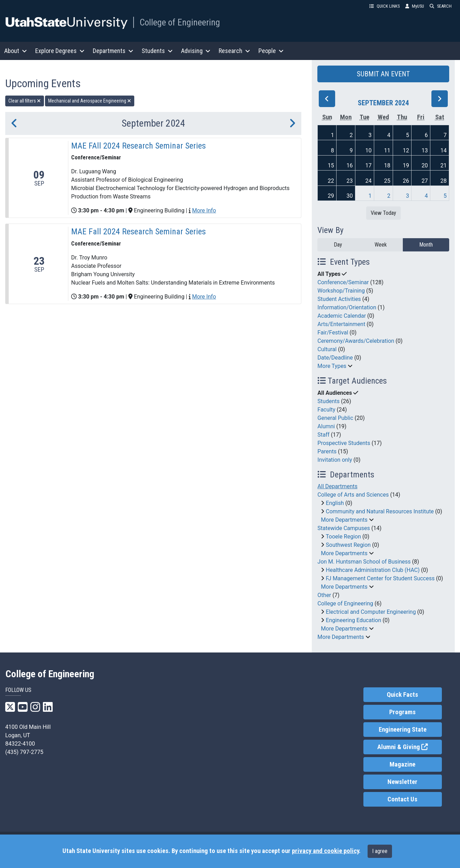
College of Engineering (180, 22)
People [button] (271, 51)
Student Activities (339, 299)
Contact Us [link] (402, 799)
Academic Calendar (342, 316)
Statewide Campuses (344, 528)
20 (425, 165)
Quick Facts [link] (402, 695)
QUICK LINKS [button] (384, 6)
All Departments (337, 486)
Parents (327, 451)
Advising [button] (196, 51)
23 (350, 181)
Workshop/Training (341, 291)
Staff (323, 435)
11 (387, 150)
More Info (204, 210)
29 (331, 196)
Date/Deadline (335, 358)
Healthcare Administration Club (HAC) (373, 570)
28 (444, 181)
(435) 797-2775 (24, 752)
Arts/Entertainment (341, 324)
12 (406, 150)
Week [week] (381, 245)
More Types (332, 366)
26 (406, 181)
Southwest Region (348, 545)
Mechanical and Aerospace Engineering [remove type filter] (90, 101)
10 (368, 150)
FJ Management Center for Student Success (380, 578)
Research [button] (234, 51)
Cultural (327, 349)
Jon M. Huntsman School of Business (364, 562)
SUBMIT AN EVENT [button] (383, 74)
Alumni (326, 426)
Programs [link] (402, 712)
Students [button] (157, 51)
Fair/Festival (333, 333)
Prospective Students (344, 443)
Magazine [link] (402, 764)
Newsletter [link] (402, 782)
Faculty (326, 410)
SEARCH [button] (441, 6)
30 (350, 196)
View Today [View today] (383, 213)
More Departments (344, 520)
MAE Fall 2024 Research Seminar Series (138, 232)
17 (368, 165)
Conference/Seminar (343, 282)
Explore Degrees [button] (60, 51)
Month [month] (426, 245)
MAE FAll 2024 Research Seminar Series (138, 146)
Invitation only (335, 460)
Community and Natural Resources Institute (380, 511)
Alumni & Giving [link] (410, 746)
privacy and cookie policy (325, 851)
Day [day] (338, 245)
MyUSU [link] (415, 6)
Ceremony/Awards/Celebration (356, 341)
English (335, 503)
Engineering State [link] (403, 730)
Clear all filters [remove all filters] (25, 101)
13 (425, 150)
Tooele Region (343, 537)
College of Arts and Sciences (353, 495)
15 (331, 165)
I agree (380, 851)
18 (387, 165)
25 (387, 181)
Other (324, 595)
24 (368, 181)
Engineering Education (353, 620)
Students (328, 401)
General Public (335, 418)
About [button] (16, 51)
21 (444, 165)
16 (350, 165)
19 (406, 165)
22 (331, 181)
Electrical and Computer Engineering (371, 612)
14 (444, 150)
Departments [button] (113, 51)
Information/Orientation (347, 307)
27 (425, 181)
